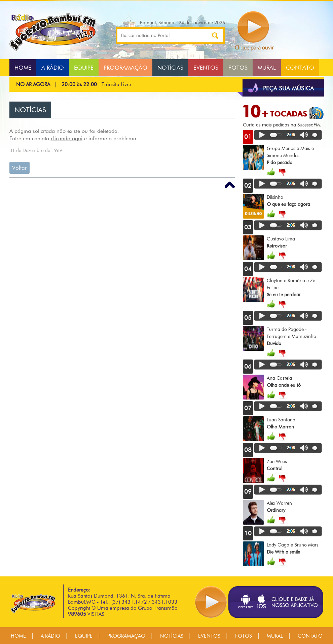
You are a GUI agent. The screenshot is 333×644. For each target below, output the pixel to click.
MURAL (267, 68)
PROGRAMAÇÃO (125, 68)
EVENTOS (206, 68)
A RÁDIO (53, 68)
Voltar (20, 168)
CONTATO (300, 68)
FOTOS (238, 68)
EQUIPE (84, 68)
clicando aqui (67, 138)
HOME (23, 68)
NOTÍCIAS (170, 68)
